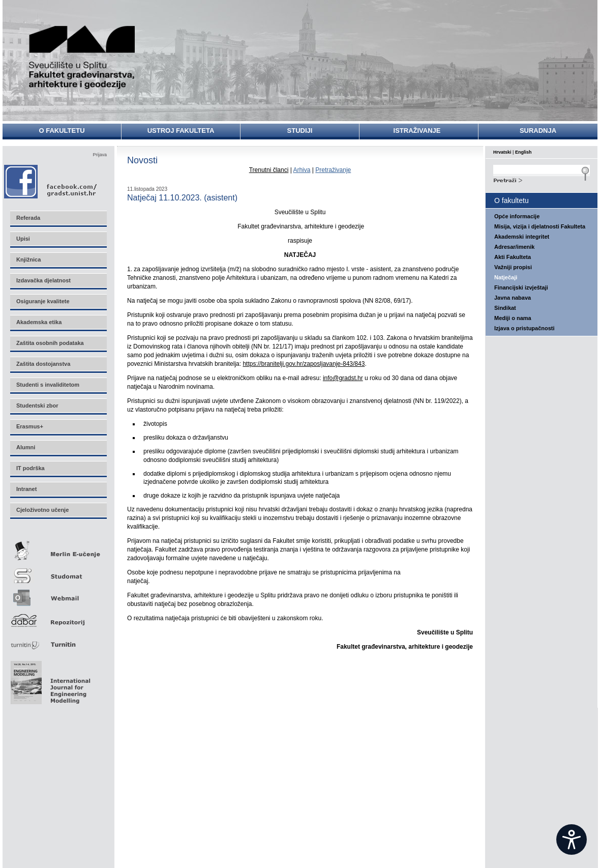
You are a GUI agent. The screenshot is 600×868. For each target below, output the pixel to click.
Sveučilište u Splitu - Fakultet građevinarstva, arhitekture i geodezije (82, 57)
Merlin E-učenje (58, 549)
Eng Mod (49, 680)
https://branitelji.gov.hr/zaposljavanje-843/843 (304, 364)
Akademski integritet (522, 237)
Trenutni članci (269, 170)
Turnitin (58, 640)
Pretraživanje (333, 170)
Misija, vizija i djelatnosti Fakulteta (540, 226)
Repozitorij (58, 617)
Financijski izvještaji (521, 287)
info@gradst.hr (343, 378)
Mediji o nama (513, 318)
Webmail (58, 595)
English (523, 152)
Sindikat (505, 308)
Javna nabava (513, 298)
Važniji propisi (513, 267)
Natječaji (506, 277)
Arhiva (302, 170)
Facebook (51, 181)
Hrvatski (502, 152)
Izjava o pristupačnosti (524, 328)
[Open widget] (572, 840)
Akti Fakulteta (513, 257)
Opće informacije (517, 216)
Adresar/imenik (514, 247)
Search (542, 179)
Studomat (58, 572)
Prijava (100, 155)
